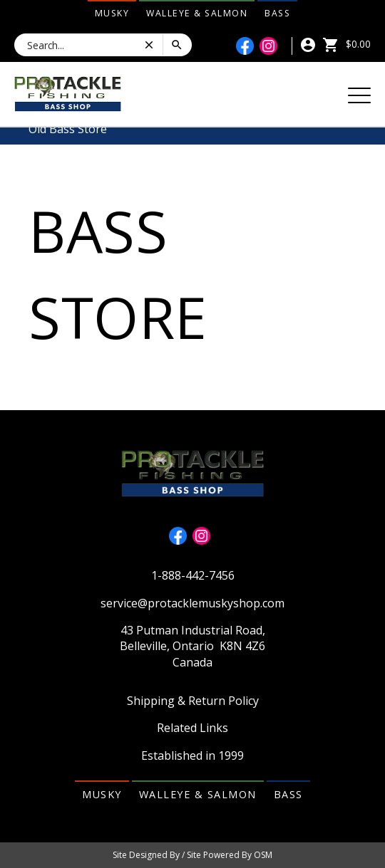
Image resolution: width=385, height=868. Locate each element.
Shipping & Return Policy (193, 701)
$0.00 (346, 44)
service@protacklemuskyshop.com (192, 603)
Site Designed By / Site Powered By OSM (192, 855)
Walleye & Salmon (197, 13)
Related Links (192, 728)
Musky (112, 13)
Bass (277, 13)
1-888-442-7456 (193, 575)
